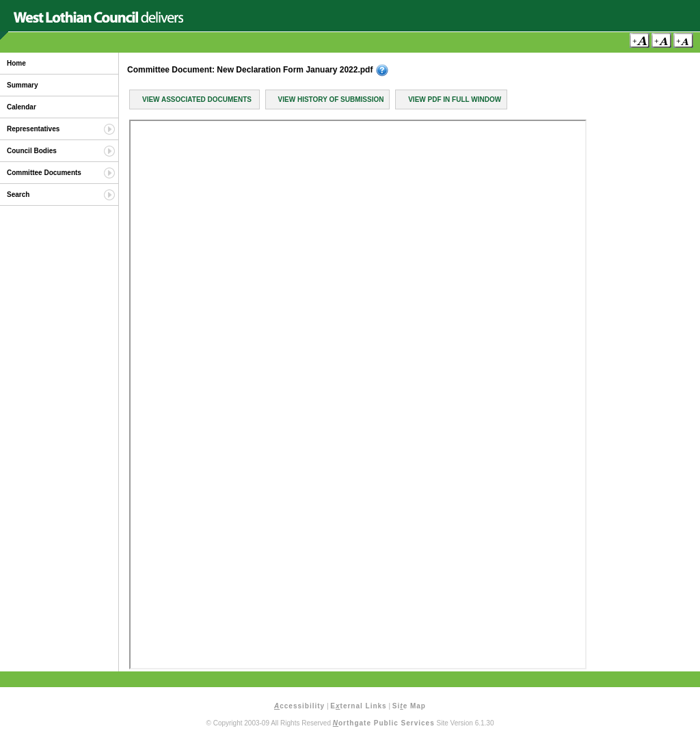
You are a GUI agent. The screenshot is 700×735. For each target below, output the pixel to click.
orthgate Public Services (384, 723)
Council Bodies (32, 151)
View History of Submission (331, 99)
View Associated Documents (197, 99)
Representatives (33, 129)
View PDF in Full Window (455, 99)
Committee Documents (44, 173)
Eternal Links (358, 706)
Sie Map (409, 706)
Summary (23, 85)
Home (16, 63)
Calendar (22, 107)
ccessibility (299, 706)
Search (18, 195)
